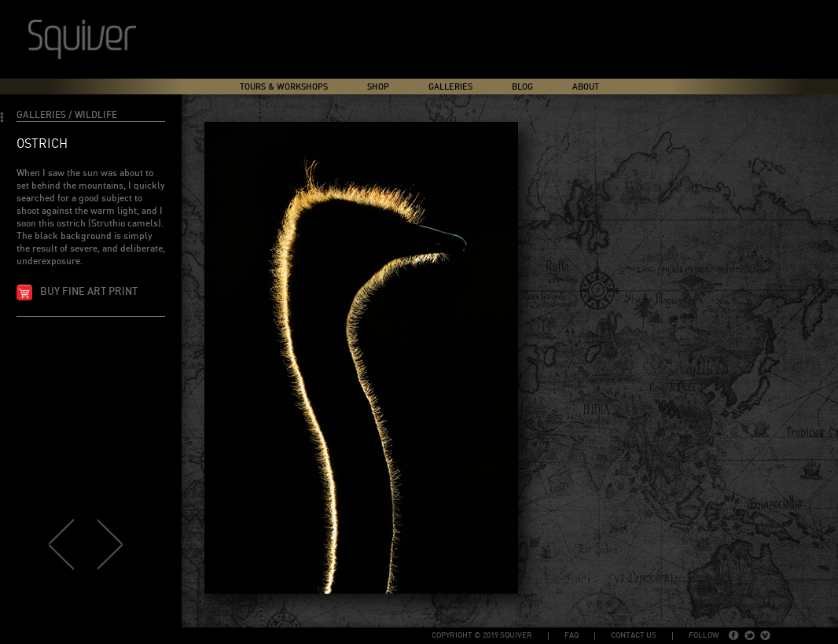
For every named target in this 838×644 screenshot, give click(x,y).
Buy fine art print (89, 292)
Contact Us (634, 635)
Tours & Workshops (284, 87)
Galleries (450, 87)
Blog (522, 87)
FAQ (572, 635)
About (586, 87)
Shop (378, 87)
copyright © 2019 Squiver (482, 635)
